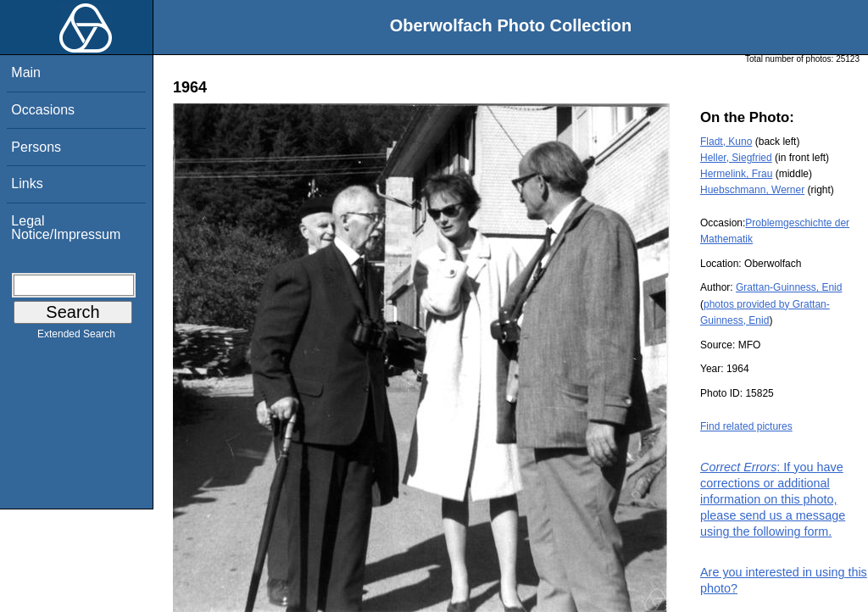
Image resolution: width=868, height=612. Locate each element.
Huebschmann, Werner (752, 190)
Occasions (43, 110)
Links (27, 184)
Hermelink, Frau (736, 174)
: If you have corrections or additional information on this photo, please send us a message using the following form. (773, 500)
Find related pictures (746, 426)
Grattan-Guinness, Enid (789, 287)
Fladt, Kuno (726, 142)
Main (26, 72)
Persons (36, 147)
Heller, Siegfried (736, 158)
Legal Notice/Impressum (66, 228)
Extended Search (76, 337)
